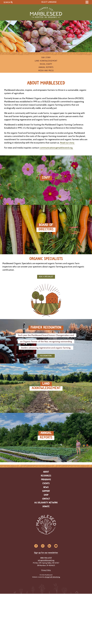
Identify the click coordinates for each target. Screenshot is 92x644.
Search (8, 2)
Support (46, 491)
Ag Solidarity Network (46, 503)
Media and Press (46, 71)
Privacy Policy (46, 570)
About (46, 472)
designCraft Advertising (52, 577)
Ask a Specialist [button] (46, 277)
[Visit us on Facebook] (36, 546)
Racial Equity (46, 64)
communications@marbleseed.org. (56, 148)
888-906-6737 (46, 558)
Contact (46, 499)
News (46, 487)
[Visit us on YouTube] (56, 546)
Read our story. (67, 143)
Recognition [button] (46, 356)
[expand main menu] (87, 2)
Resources (46, 476)
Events (46, 484)
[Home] (46, 13)
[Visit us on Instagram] (43, 546)
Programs (46, 480)
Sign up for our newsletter (46, 553)
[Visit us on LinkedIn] (49, 546)
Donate (46, 507)
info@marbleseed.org (46, 560)
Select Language (49, 2)
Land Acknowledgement (46, 61)
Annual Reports (46, 67)
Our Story (46, 58)
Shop (46, 495)
